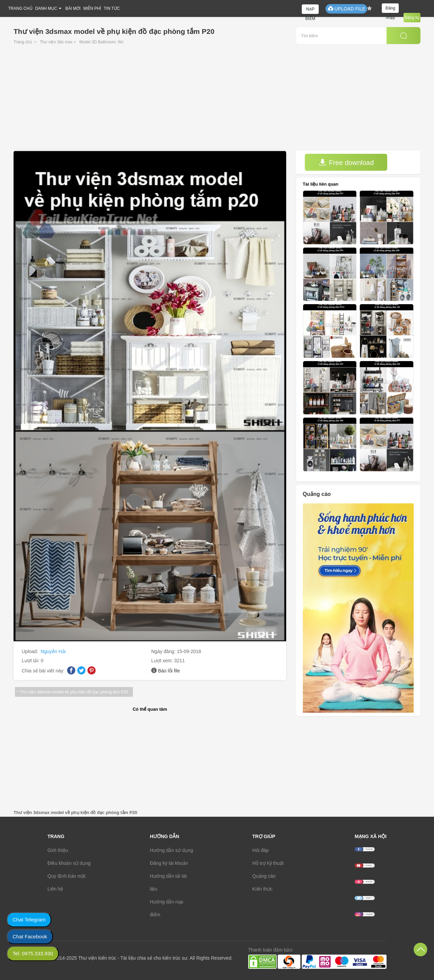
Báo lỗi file (169, 671)
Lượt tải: (31, 661)
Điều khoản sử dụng (69, 863)
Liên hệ (55, 889)
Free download (346, 162)
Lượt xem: (163, 661)
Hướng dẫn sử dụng (171, 850)
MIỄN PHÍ (92, 8)
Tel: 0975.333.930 (33, 953)
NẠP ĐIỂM (310, 10)
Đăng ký (412, 18)
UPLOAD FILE (346, 9)
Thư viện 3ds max (56, 42)
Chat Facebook (30, 936)
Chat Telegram (29, 920)
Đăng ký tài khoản (169, 863)
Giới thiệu (58, 850)
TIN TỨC (112, 8)
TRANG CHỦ (20, 8)
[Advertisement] (217, 100)
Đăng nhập (390, 9)
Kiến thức (262, 889)
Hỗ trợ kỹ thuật (268, 863)
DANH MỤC (46, 8)
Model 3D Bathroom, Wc (102, 42)
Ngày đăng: (164, 651)
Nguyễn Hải (53, 651)
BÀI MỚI (73, 8)
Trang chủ (23, 42)
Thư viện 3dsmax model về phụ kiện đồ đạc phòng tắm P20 (74, 692)
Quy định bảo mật (66, 876)
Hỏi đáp (260, 850)
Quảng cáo (264, 876)
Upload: (31, 651)
